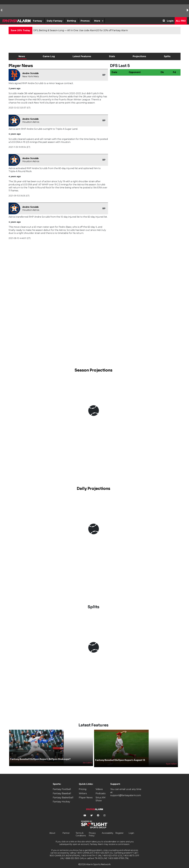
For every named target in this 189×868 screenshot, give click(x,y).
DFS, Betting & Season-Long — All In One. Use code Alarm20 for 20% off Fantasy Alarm (81, 30)
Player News (86, 793)
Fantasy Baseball (62, 789)
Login (170, 21)
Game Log (49, 56)
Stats (112, 56)
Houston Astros (31, 122)
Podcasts (100, 789)
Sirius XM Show (100, 794)
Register (119, 828)
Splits (167, 56)
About (52, 828)
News (22, 56)
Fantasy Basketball (63, 793)
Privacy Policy (92, 830)
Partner (66, 828)
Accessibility (108, 828)
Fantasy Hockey (61, 797)
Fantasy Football (62, 785)
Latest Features (82, 56)
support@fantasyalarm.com (126, 791)
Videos (99, 785)
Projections (139, 56)
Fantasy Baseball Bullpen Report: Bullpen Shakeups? (40, 754)
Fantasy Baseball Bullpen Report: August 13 (120, 756)
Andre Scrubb (30, 73)
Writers (83, 789)
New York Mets (31, 76)
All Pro (181, 21)
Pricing (83, 785)
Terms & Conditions (81, 830)
